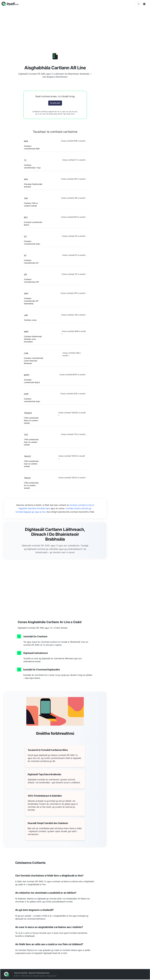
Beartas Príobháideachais (39, 973)
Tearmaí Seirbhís (21, 973)
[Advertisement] (130, 83)
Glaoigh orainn (52, 976)
